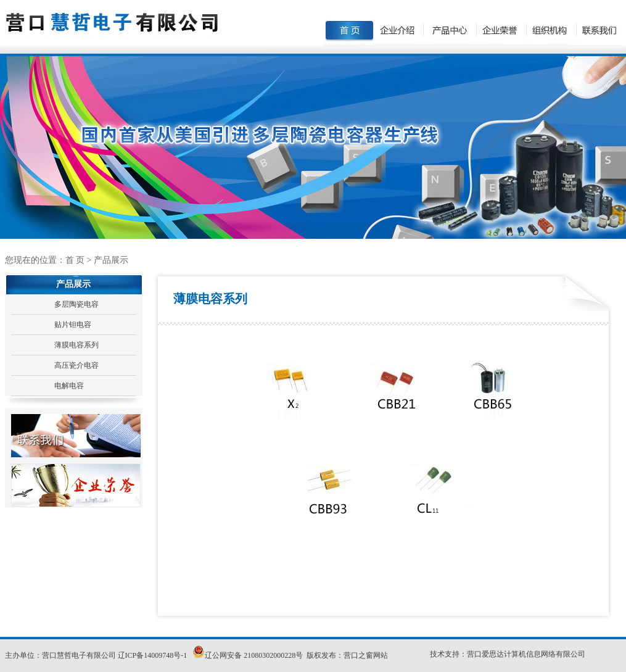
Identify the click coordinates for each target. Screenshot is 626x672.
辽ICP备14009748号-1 (154, 655)
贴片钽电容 (73, 325)
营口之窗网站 (366, 655)
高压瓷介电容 (76, 365)
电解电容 (69, 386)
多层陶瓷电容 (76, 304)
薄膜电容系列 (76, 345)
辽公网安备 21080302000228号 (254, 655)
